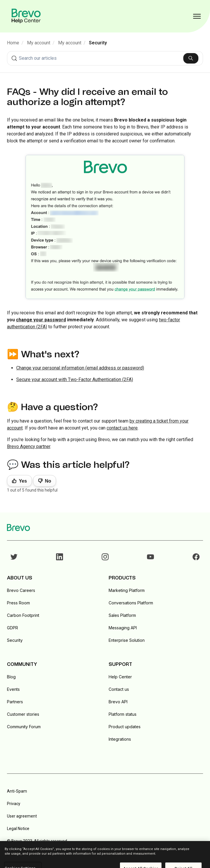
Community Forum (24, 727)
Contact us (119, 689)
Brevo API (118, 702)
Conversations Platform (131, 603)
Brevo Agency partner (29, 446)
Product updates (125, 727)
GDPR (12, 628)
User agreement (22, 816)
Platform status (123, 714)
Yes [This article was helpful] (23, 481)
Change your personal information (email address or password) (80, 368)
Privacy (14, 804)
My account (39, 43)
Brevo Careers (21, 590)
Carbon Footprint (23, 615)
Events (13, 689)
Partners (15, 702)
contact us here (122, 428)
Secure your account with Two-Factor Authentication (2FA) (75, 379)
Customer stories (23, 714)
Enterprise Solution (127, 640)
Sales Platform (122, 615)
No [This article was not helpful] (48, 481)
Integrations (120, 739)
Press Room (18, 603)
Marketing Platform (127, 590)
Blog (11, 677)
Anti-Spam (17, 791)
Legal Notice (18, 829)
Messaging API (123, 628)
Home (13, 43)
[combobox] (105, 58)
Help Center (120, 677)
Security (98, 43)
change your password (41, 320)
